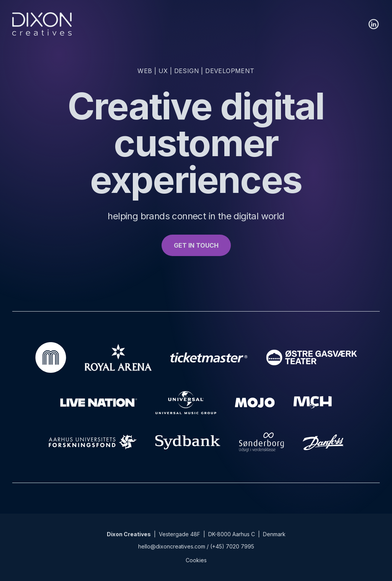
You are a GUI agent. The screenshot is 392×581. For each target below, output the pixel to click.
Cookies (196, 560)
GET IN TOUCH (196, 245)
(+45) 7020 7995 (232, 546)
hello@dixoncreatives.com (172, 546)
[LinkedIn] (374, 24)
